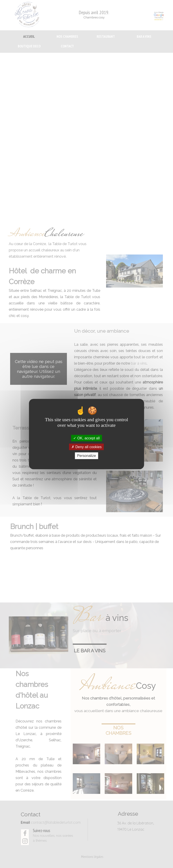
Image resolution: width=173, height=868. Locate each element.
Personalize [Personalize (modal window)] (86, 456)
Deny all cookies (86, 447)
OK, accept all (86, 438)
